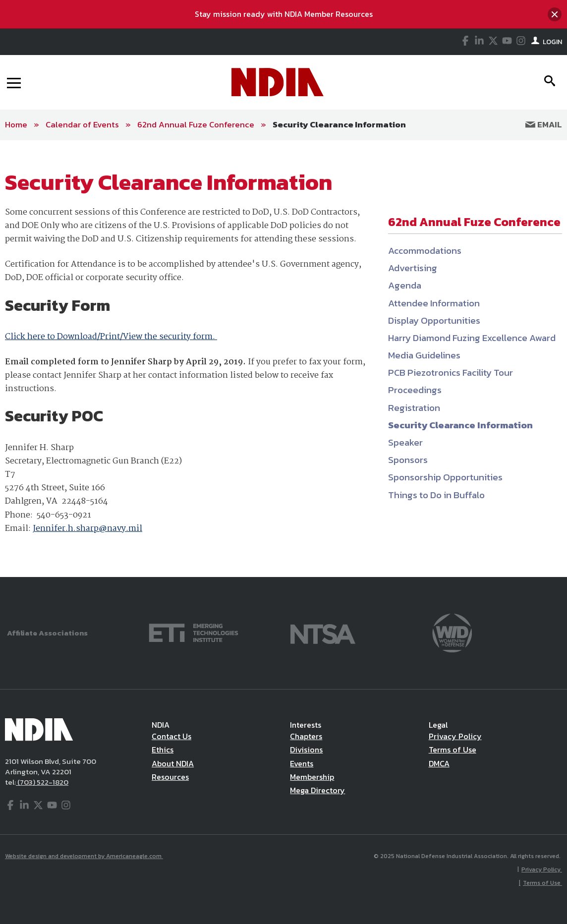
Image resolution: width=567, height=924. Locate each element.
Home (16, 124)
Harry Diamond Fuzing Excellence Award (472, 338)
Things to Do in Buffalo (436, 495)
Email (544, 124)
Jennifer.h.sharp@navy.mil (87, 529)
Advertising (413, 268)
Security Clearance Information (339, 124)
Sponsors (408, 460)
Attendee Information (434, 303)
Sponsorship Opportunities (445, 477)
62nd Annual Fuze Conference (196, 124)
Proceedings (415, 390)
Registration (414, 408)
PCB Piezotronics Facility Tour (451, 373)
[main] (283, 359)
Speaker (405, 442)
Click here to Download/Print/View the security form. (111, 337)
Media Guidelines (424, 355)
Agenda (405, 285)
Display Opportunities (434, 320)
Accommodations (425, 251)
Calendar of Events (82, 124)
